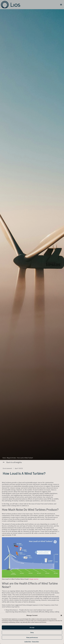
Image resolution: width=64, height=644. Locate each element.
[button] (61, 615)
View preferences (32, 638)
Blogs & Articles (11, 458)
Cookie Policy (28, 642)
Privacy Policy (35, 642)
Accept (32, 628)
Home (4, 458)
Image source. (34, 579)
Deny (32, 633)
